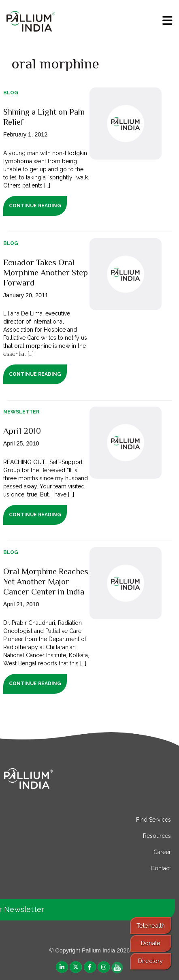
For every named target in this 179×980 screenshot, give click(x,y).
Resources (157, 836)
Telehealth (151, 926)
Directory (150, 961)
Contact (161, 868)
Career (162, 852)
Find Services (153, 820)
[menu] (167, 21)
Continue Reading (35, 206)
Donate (151, 943)
